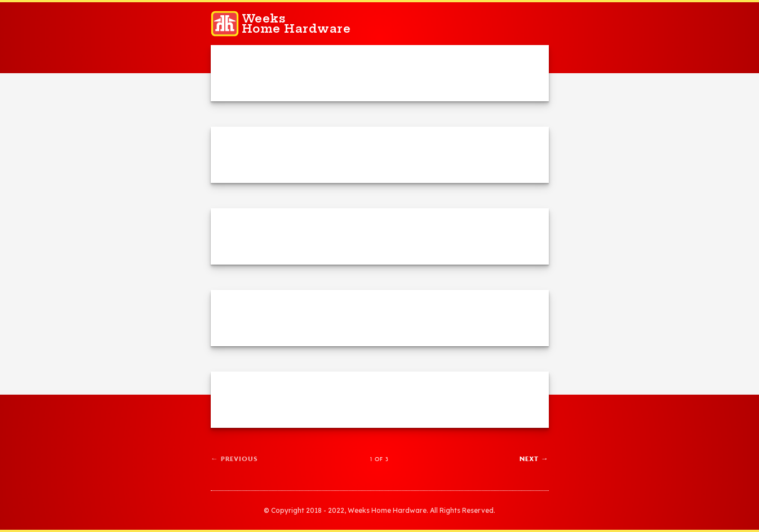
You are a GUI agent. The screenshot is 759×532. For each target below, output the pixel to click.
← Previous (234, 459)
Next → (534, 459)
